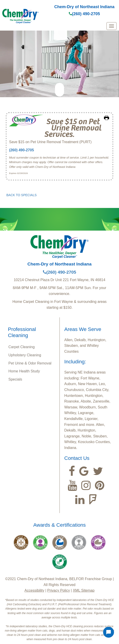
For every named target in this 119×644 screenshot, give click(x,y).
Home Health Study (24, 371)
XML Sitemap (84, 590)
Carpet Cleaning (22, 347)
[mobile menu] (112, 26)
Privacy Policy (59, 590)
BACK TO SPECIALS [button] (21, 195)
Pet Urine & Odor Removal (30, 363)
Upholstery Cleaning (25, 355)
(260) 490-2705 (84, 14)
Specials (15, 379)
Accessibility (34, 590)
